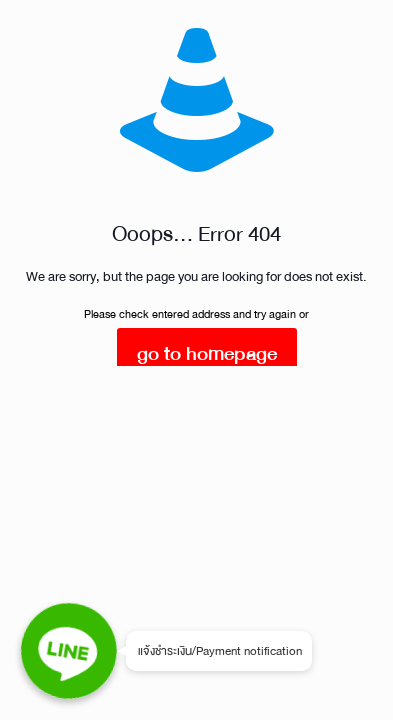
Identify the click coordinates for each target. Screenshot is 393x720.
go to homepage (207, 353)
